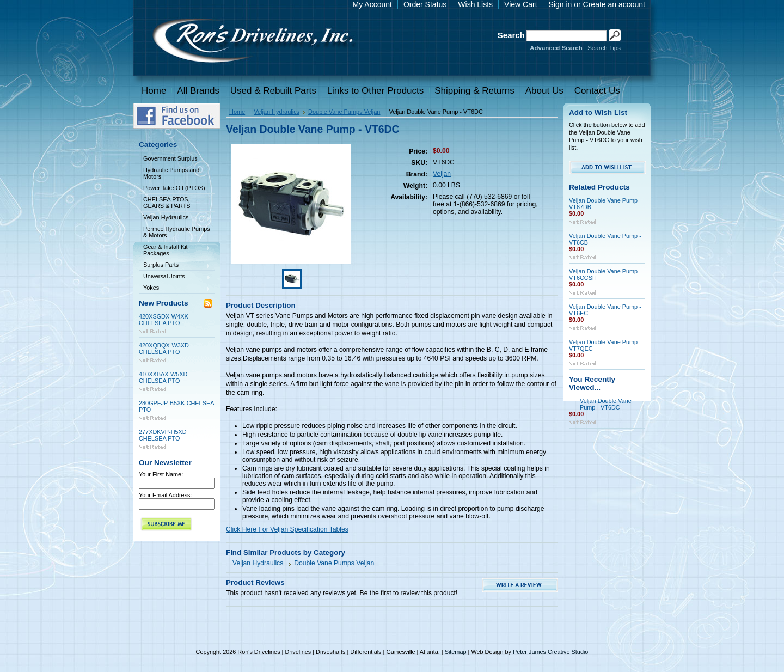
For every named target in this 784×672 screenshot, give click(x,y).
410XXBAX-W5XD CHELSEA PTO (163, 377)
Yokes (175, 288)
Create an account (614, 4)
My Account (372, 4)
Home (237, 112)
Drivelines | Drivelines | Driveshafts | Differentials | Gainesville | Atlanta (252, 42)
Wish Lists (475, 4)
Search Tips (604, 48)
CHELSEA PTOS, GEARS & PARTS (167, 203)
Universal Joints (175, 277)
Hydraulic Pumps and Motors (171, 173)
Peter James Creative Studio (550, 652)
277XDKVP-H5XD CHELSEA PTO (163, 435)
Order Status (425, 4)
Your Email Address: (166, 495)
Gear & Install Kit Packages (175, 250)
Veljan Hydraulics (175, 218)
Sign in (561, 4)
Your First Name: (161, 474)
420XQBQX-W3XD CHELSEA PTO (164, 349)
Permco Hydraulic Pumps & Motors (177, 232)
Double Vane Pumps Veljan (344, 112)
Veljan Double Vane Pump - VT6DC (606, 404)
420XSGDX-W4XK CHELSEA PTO (164, 320)
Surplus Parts (175, 265)
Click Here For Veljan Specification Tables (287, 529)
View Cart (520, 4)
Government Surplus (170, 158)
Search (511, 35)
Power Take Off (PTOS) (174, 188)
